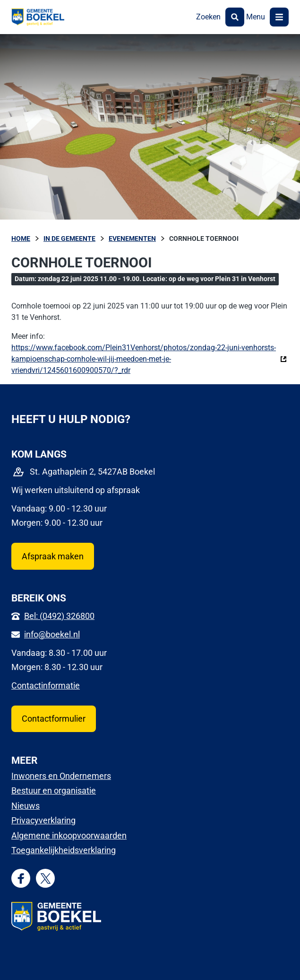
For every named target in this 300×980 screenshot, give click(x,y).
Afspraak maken (53, 556)
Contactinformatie (46, 685)
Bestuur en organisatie (54, 790)
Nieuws (26, 806)
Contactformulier (54, 719)
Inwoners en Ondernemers (61, 776)
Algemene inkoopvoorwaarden (69, 835)
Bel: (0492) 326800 (59, 616)
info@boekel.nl (52, 634)
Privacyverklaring (43, 820)
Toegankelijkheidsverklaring (64, 850)
